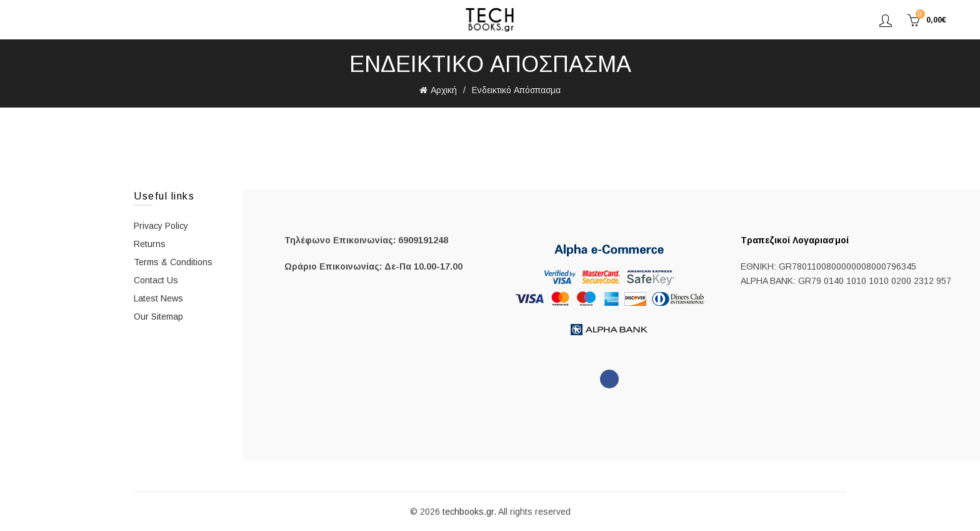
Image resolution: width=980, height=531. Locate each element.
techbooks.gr (468, 512)
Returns (150, 244)
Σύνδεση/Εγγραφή (886, 20)
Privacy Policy (161, 226)
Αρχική (444, 90)
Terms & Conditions (173, 262)
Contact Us (156, 280)
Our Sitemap (158, 316)
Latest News (158, 298)
